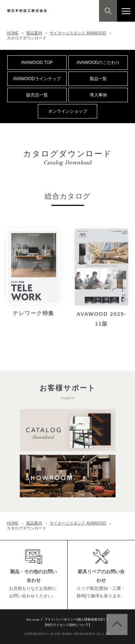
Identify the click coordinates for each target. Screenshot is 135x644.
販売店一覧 (37, 95)
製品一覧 (98, 79)
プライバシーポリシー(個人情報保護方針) (75, 619)
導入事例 (98, 95)
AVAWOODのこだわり (98, 62)
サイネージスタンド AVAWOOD (78, 33)
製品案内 (34, 33)
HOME (13, 33)
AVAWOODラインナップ (37, 79)
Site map (33, 619)
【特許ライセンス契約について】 (67, 625)
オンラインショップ (68, 111)
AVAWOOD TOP (37, 62)
